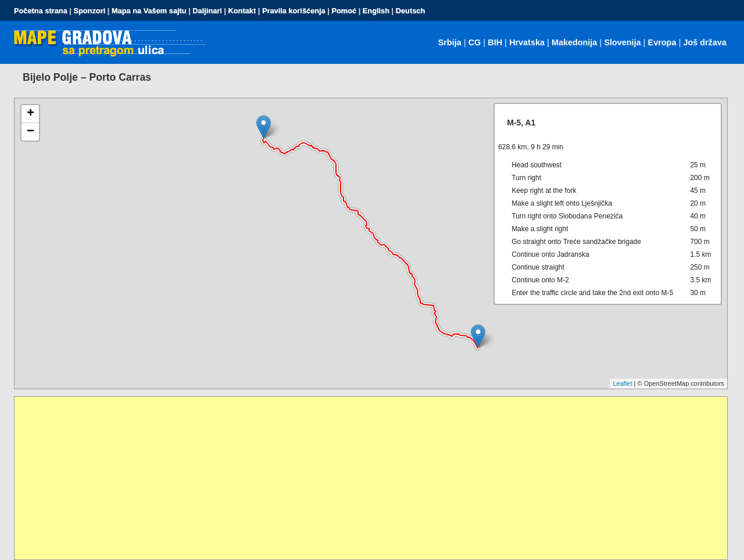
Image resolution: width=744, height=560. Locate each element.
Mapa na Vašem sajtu (149, 11)
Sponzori (89, 11)
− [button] (31, 132)
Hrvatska (527, 42)
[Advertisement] (363, 478)
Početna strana (41, 11)
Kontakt (242, 11)
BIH (495, 42)
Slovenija (622, 42)
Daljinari (207, 11)
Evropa (662, 42)
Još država (704, 42)
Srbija (450, 42)
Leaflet (622, 383)
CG (475, 42)
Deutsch (411, 11)
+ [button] (31, 114)
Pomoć (344, 11)
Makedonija (574, 42)
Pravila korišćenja (294, 11)
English (376, 11)
